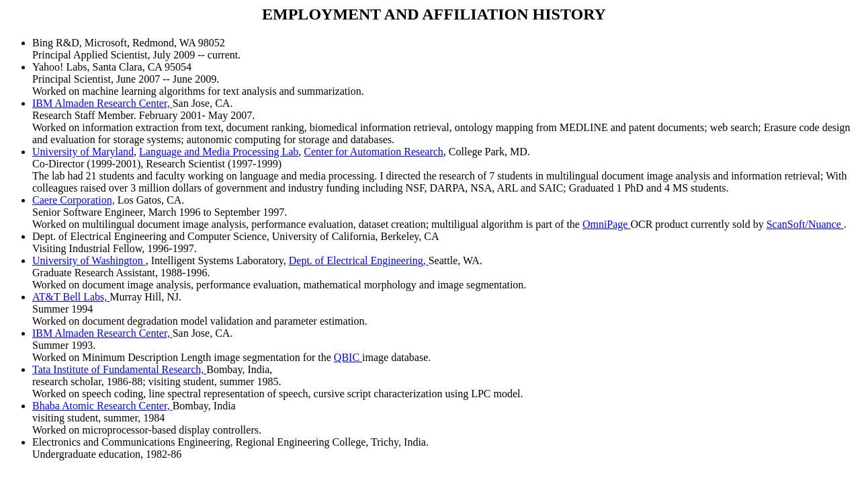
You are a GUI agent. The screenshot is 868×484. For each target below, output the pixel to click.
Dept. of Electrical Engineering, (359, 260)
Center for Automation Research (374, 152)
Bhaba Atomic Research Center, (102, 406)
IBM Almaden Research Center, (102, 103)
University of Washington (89, 260)
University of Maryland (83, 152)
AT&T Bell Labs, (71, 297)
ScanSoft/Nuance (805, 224)
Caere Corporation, (74, 200)
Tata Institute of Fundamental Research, (119, 369)
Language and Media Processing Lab (219, 152)
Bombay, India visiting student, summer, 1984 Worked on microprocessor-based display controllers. (147, 418)
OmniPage (607, 224)
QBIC (348, 357)
